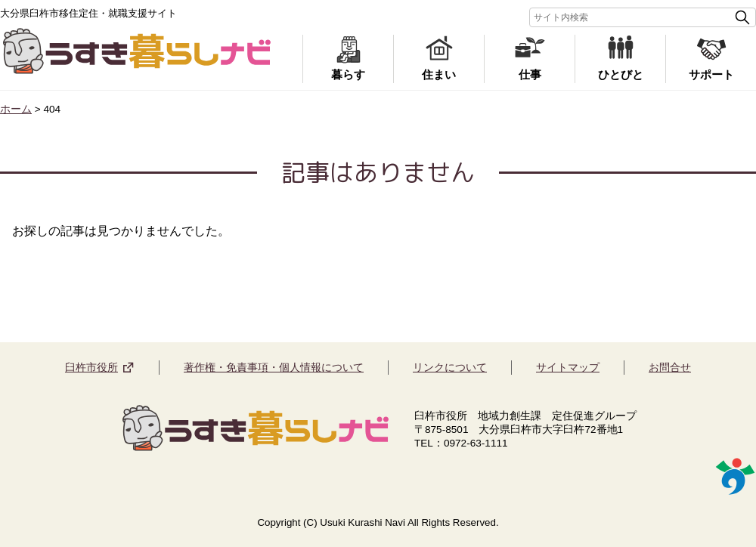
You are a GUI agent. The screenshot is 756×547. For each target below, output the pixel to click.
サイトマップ (568, 367)
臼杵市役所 (91, 367)
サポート (711, 74)
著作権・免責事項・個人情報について (274, 367)
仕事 (530, 74)
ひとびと (621, 74)
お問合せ (670, 367)
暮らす (348, 74)
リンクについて (450, 367)
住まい (439, 74)
